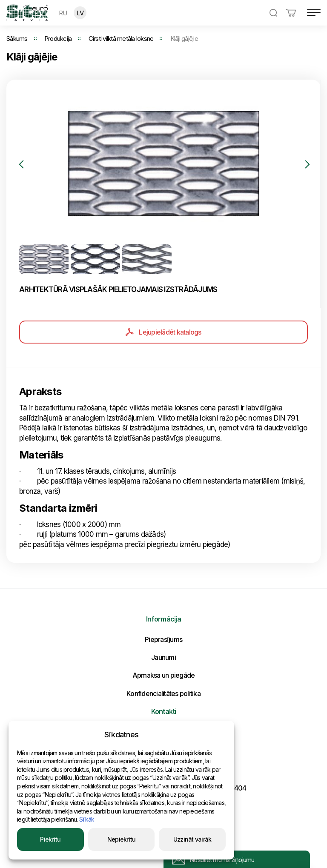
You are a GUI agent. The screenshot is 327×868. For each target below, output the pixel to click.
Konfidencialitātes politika (163, 693)
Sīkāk (87, 819)
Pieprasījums (163, 639)
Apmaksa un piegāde (164, 675)
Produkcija (58, 39)
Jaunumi (163, 657)
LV (80, 13)
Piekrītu (50, 839)
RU (63, 13)
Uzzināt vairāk (192, 839)
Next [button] (307, 164)
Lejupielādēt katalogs (163, 332)
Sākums (17, 39)
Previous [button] (21, 164)
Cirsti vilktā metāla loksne (121, 39)
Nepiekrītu (122, 839)
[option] (163, 164)
